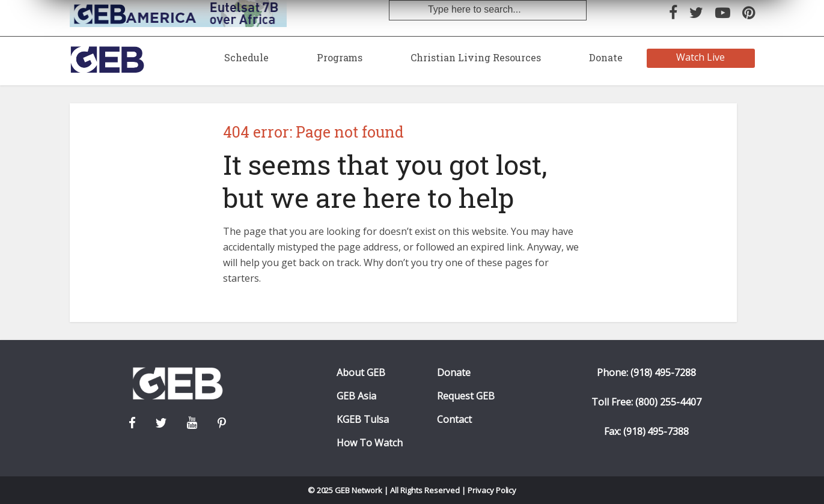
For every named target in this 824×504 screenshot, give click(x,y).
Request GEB (466, 396)
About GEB (361, 373)
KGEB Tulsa (363, 420)
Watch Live (700, 57)
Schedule (246, 57)
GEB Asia (356, 396)
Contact (454, 420)
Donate (606, 57)
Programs (340, 57)
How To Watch (370, 443)
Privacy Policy (492, 490)
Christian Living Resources (475, 57)
